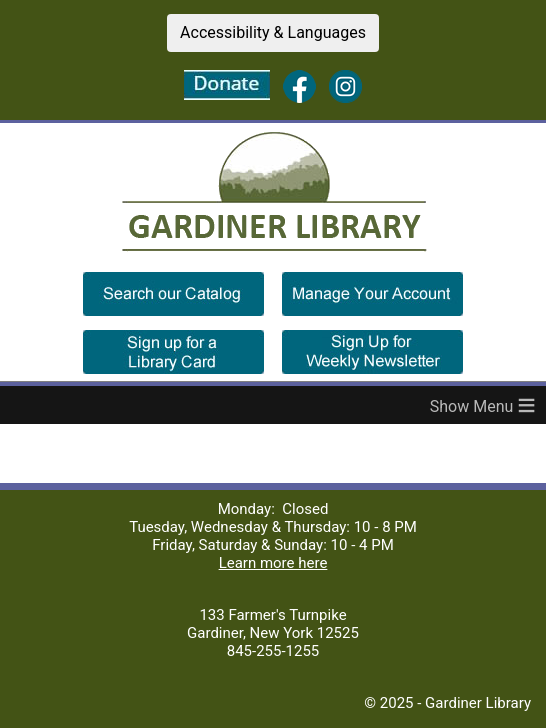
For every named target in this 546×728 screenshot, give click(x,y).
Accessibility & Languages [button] (273, 32)
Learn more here (273, 563)
